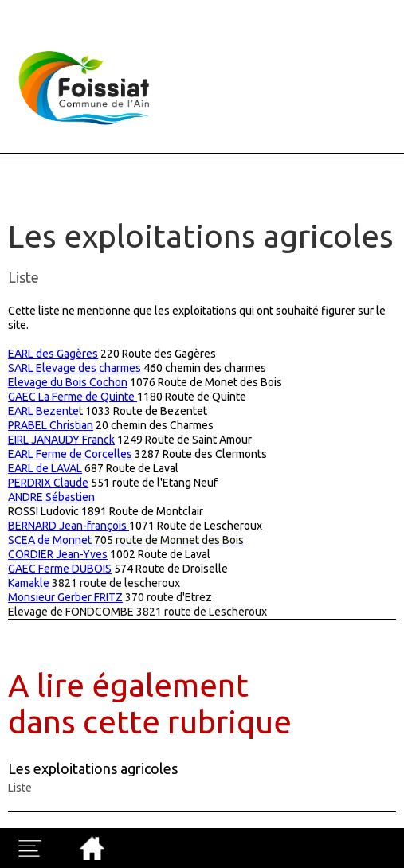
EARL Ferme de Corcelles (70, 454)
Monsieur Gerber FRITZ (65, 597)
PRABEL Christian (51, 425)
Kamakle (30, 583)
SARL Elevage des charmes (75, 368)
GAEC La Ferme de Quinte (73, 397)
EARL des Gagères (53, 354)
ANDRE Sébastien (51, 497)
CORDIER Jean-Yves (58, 554)
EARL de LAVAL (45, 468)
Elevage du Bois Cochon (68, 382)
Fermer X (25, 7)
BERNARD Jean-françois (69, 526)
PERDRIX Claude (48, 483)
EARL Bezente (43, 411)
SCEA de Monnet (126, 540)
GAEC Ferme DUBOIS (60, 569)
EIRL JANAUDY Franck (61, 440)
